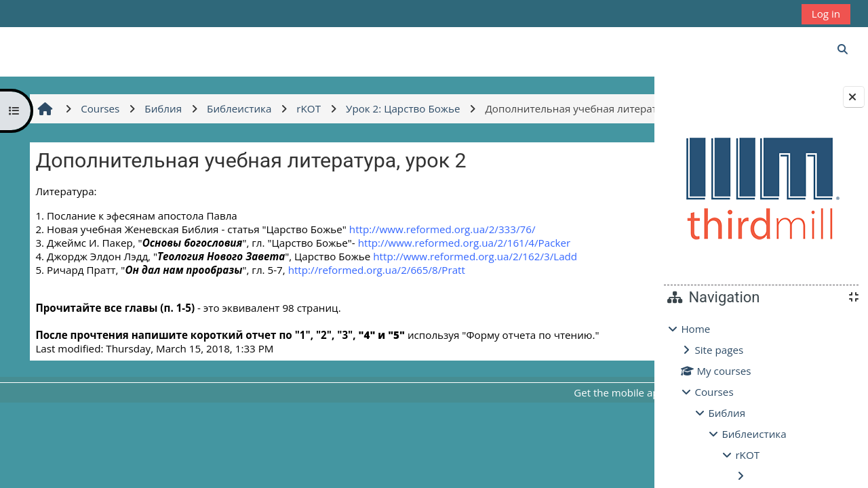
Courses (714, 392)
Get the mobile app (488, 422)
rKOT (747, 455)
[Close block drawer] (854, 97)
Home (695, 329)
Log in (826, 14)
